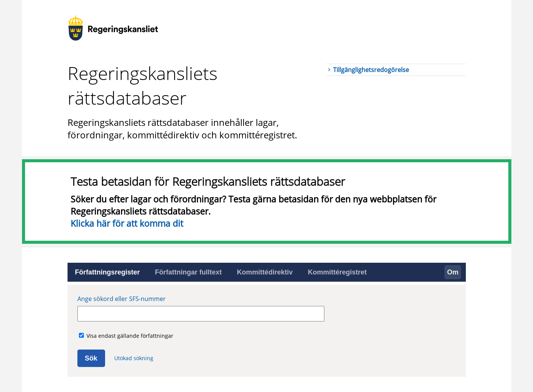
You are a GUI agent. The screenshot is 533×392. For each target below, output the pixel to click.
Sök (91, 358)
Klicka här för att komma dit (127, 223)
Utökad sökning (134, 358)
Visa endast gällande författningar (130, 336)
